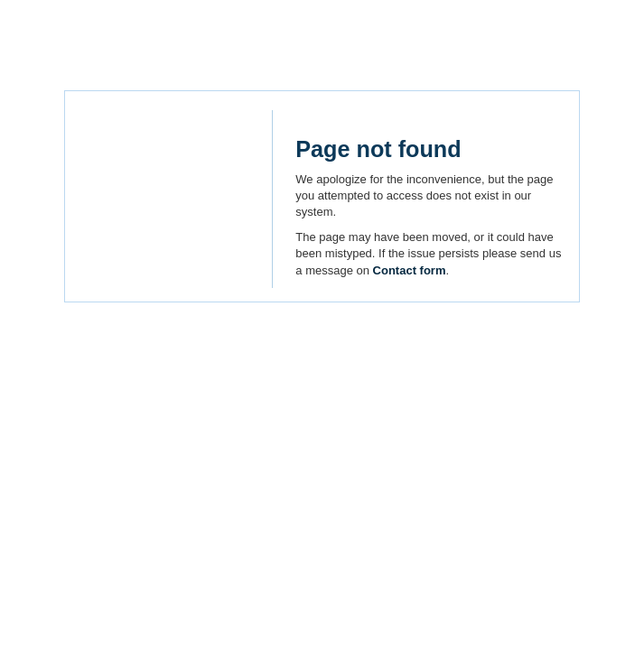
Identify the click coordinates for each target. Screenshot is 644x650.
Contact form (410, 270)
